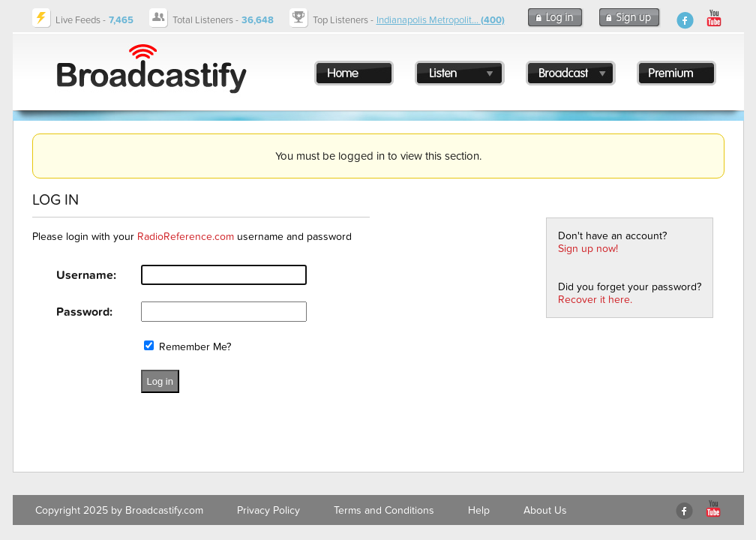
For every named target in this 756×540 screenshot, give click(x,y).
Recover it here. (595, 300)
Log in (160, 381)
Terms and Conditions (384, 510)
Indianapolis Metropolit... (441, 20)
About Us (545, 510)
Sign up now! (588, 249)
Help (479, 510)
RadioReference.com (186, 237)
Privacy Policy (268, 510)
